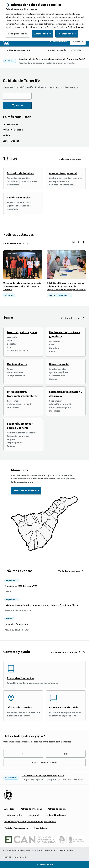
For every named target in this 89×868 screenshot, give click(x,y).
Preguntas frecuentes (21, 678)
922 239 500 (76, 50)
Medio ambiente (17, 364)
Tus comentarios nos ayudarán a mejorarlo (43, 776)
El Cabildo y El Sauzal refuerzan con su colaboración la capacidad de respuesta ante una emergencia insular (66, 286)
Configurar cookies (18, 34)
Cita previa (78, 41)
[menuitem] (10, 124)
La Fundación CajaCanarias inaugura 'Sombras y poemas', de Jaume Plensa (41, 605)
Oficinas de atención (19, 708)
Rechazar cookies (67, 34)
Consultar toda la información (66, 652)
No (66, 754)
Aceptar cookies (43, 34)
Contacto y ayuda (57, 50)
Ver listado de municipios (26, 491)
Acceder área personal (63, 173)
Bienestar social (59, 364)
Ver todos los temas (71, 318)
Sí (23, 754)
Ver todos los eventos (69, 571)
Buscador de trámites (20, 173)
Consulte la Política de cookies (71, 27)
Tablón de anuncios (19, 198)
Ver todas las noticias (14, 243)
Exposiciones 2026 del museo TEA (21, 586)
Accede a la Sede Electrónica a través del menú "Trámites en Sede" (52, 59)
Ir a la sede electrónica (70, 159)
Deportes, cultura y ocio (22, 332)
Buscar (17, 105)
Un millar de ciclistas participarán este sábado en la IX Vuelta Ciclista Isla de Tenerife (22, 286)
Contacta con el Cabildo (64, 708)
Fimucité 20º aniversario (16, 624)
